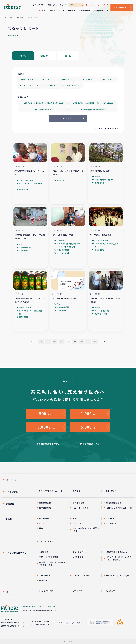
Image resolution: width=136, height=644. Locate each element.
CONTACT (111, 591)
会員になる (44, 552)
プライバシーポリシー (82, 576)
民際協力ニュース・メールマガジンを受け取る (52, 564)
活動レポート (46, 56)
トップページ (9, 17)
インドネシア (74, 86)
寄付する (120, 7)
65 (75, 342)
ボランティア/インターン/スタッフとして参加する (119, 559)
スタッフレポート (46, 542)
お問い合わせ (53, 5)
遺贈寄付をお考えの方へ (117, 552)
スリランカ (48, 79)
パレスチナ (68, 79)
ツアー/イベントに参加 (49, 557)
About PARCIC (46, 591)
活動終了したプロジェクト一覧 (119, 508)
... (48, 342)
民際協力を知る (48, 10)
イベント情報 (78, 557)
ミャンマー (88, 79)
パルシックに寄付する (16, 553)
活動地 (9, 519)
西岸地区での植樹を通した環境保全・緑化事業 (44, 103)
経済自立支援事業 (114, 503)
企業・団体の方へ (39, 5)
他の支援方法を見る (90, 444)
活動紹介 (20, 17)
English (63, 5)
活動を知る (86, 10)
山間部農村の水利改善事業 (94, 110)
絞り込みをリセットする (109, 129)
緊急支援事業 (45, 503)
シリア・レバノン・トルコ (31, 86)
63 (61, 342)
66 (81, 342)
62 (55, 342)
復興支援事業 (78, 503)
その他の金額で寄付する (48, 444)
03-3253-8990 (43, 622)
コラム (68, 56)
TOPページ (11, 480)
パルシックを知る (68, 10)
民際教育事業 (45, 508)
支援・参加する (102, 10)
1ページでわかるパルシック (51, 491)
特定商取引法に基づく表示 (117, 576)
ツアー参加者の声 (44, 110)
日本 (54, 86)
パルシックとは (13, 492)
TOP (8, 592)
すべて (23, 56)
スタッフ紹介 (111, 491)
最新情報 (43, 581)
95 (95, 342)
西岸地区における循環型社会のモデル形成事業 (94, 103)
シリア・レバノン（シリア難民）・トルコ (86, 530)
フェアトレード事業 (80, 508)
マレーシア (108, 79)
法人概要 (76, 491)
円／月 (46, 414)
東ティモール (28, 79)
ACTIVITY (77, 591)
